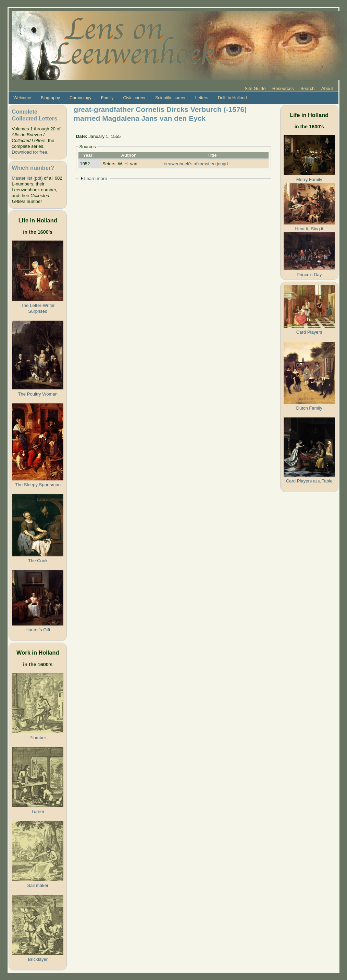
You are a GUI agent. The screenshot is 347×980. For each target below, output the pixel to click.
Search (308, 88)
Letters (202, 98)
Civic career (134, 98)
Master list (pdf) (27, 178)
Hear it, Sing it (309, 229)
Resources (283, 88)
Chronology (80, 98)
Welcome (22, 98)
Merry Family (309, 179)
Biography (50, 98)
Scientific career (170, 98)
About (327, 88)
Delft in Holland (232, 98)
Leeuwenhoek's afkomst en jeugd (195, 164)
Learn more (95, 178)
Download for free (29, 152)
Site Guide (255, 88)
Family (107, 98)
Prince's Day (309, 275)
